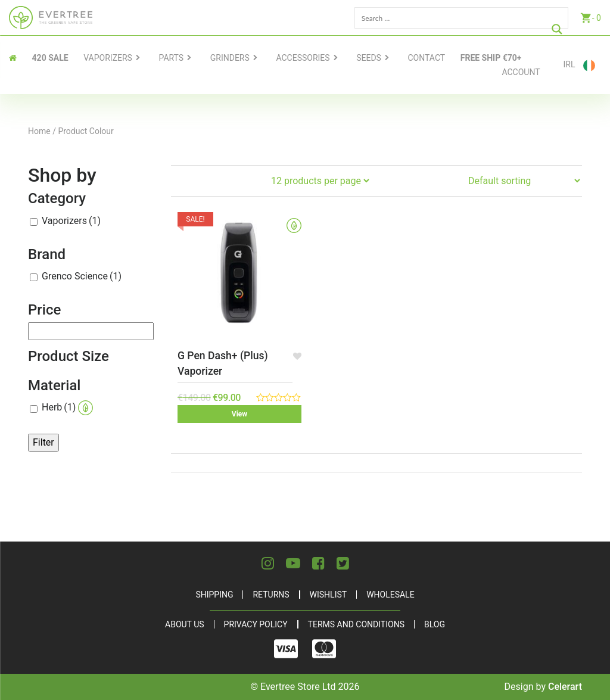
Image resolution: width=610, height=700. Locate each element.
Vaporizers (108, 58)
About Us (185, 624)
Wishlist (329, 595)
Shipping (214, 595)
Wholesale (390, 595)
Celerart (565, 687)
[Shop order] (524, 181)
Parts (172, 58)
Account (521, 72)
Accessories (303, 58)
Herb (67, 408)
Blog (435, 624)
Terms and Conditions (356, 624)
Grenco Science (82, 276)
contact (426, 58)
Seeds (369, 58)
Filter (43, 442)
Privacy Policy (256, 624)
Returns (271, 595)
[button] (297, 356)
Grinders (230, 58)
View (239, 414)
